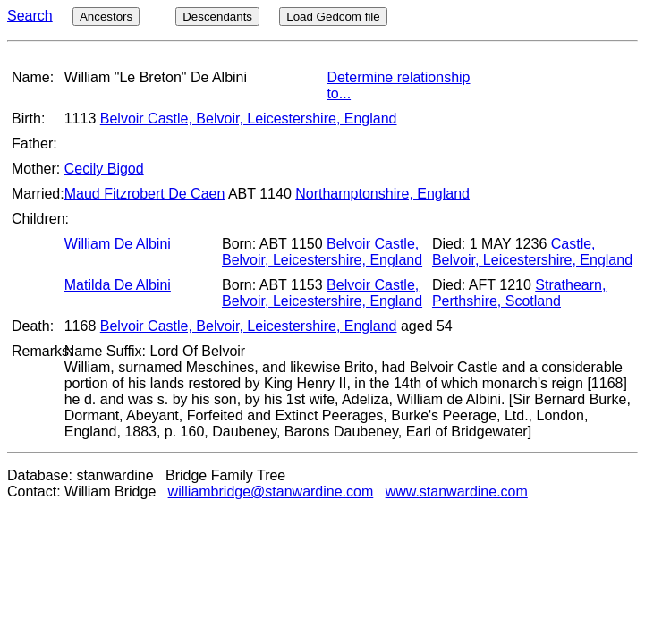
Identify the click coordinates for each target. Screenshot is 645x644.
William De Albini (118, 244)
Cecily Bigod (104, 169)
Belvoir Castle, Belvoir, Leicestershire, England (249, 119)
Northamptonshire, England (382, 194)
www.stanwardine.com (457, 491)
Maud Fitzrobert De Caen (145, 194)
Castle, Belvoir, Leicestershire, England (532, 252)
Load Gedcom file (333, 17)
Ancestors (106, 17)
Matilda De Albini (118, 285)
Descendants (217, 17)
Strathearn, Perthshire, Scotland (519, 293)
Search (30, 16)
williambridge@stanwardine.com (271, 491)
